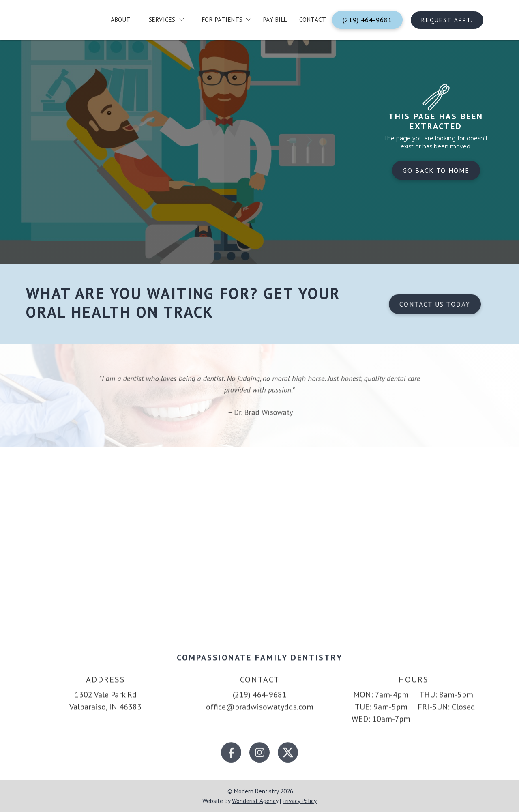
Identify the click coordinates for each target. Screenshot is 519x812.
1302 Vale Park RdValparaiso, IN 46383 (105, 708)
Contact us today (435, 304)
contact (313, 20)
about (121, 20)
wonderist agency (255, 801)
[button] (163, 20)
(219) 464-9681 (367, 20)
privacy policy (300, 801)
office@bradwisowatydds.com (260, 714)
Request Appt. (447, 20)
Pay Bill (275, 20)
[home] (62, 22)
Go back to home (436, 170)
